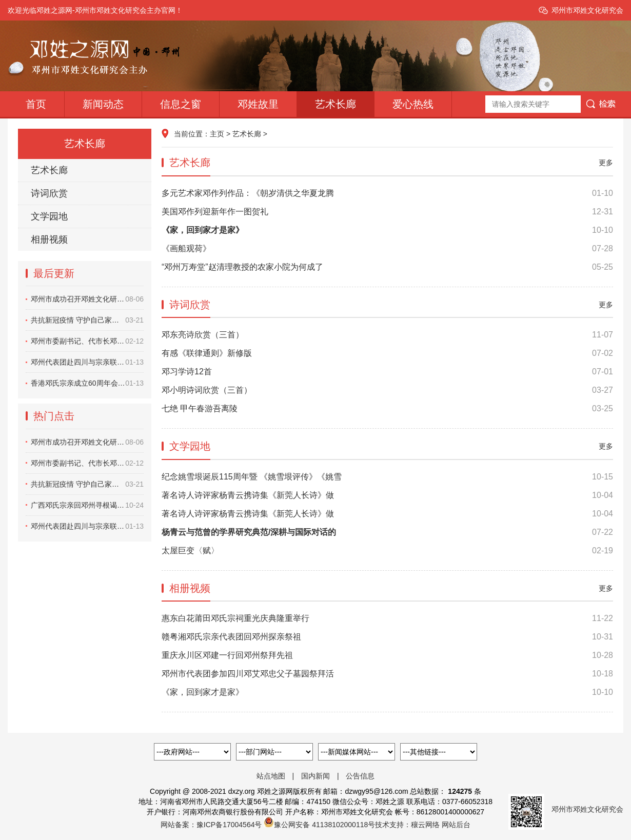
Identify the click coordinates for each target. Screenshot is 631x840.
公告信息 (360, 776)
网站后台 (456, 825)
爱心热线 (413, 104)
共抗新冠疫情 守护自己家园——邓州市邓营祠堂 (87, 320)
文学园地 (49, 216)
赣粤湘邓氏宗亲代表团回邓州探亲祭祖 (387, 637)
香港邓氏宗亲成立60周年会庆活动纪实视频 (87, 383)
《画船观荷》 (387, 249)
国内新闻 (316, 776)
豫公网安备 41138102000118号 (324, 825)
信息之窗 (181, 104)
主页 (217, 134)
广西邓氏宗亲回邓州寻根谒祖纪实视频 (87, 505)
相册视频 (49, 239)
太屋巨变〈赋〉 (387, 551)
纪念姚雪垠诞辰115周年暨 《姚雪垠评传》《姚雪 (387, 477)
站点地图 (271, 776)
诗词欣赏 (49, 193)
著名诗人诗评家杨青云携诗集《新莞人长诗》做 (387, 495)
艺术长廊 (336, 104)
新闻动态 (103, 104)
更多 (606, 163)
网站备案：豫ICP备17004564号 (211, 825)
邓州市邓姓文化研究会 (587, 10)
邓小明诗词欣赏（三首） (387, 390)
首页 (36, 104)
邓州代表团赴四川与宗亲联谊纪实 (87, 362)
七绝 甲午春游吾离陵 (387, 409)
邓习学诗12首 (387, 372)
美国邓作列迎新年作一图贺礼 (387, 212)
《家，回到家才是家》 (387, 692)
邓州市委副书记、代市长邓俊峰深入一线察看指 (87, 341)
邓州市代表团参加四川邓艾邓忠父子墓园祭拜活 (387, 674)
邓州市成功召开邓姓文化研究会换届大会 (87, 299)
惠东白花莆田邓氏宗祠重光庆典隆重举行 (387, 618)
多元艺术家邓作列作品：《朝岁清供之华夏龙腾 (387, 193)
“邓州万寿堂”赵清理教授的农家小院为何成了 (387, 267)
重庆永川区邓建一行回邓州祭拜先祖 (387, 655)
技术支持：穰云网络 (407, 825)
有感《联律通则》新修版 (387, 353)
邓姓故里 (258, 104)
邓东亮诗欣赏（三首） (387, 335)
